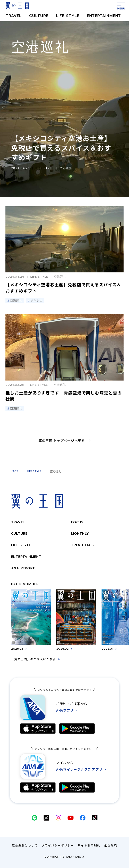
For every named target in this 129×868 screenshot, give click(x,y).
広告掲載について (25, 845)
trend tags (82, 545)
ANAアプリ (65, 710)
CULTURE (39, 16)
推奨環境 (111, 845)
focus (77, 522)
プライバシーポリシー (58, 845)
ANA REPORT (23, 568)
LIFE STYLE (68, 16)
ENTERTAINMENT (104, 16)
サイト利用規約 (89, 845)
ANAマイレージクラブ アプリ (79, 769)
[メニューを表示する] (121, 6)
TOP (15, 471)
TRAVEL (14, 16)
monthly (80, 534)
